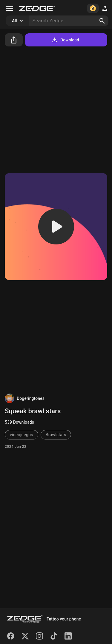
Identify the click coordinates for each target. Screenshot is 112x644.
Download (65, 40)
